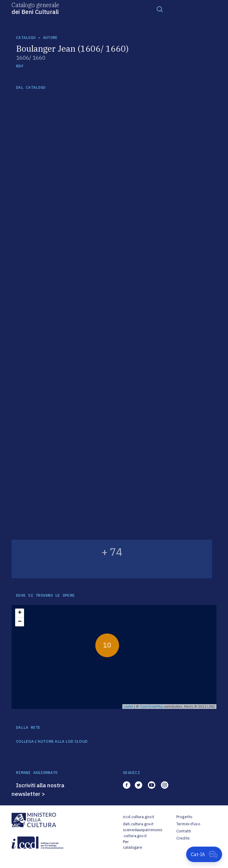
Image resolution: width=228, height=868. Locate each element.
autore (50, 38)
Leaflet (129, 707)
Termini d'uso (188, 824)
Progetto (184, 817)
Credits (183, 838)
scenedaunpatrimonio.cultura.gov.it (143, 833)
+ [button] (20, 613)
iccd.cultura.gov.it (138, 817)
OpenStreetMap (152, 707)
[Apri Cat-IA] (204, 854)
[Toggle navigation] (160, 9)
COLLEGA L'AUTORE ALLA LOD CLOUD (52, 742)
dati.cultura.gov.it (138, 824)
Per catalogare (133, 845)
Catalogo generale (35, 8)
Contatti (184, 831)
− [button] (20, 622)
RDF (20, 66)
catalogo (26, 38)
